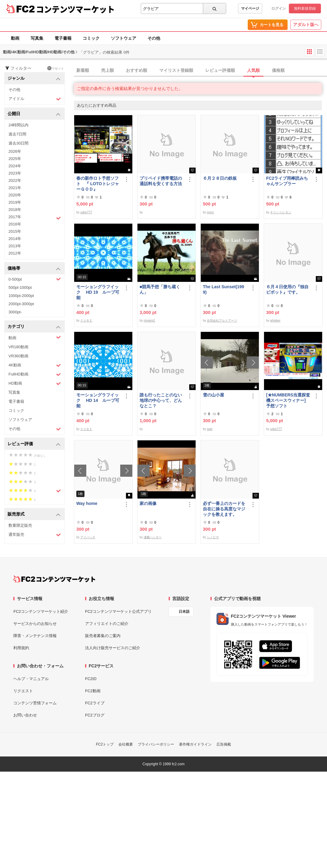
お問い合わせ (25, 715)
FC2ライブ (95, 703)
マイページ (250, 8)
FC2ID (91, 679)
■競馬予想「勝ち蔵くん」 (160, 289)
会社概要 (126, 744)
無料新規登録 (305, 8)
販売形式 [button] (34, 514)
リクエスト (23, 691)
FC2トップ (105, 744)
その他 (154, 38)
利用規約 (21, 648)
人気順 (253, 70)
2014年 (15, 239)
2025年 (15, 159)
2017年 (35, 218)
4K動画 (35, 365)
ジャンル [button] (34, 79)
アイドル (35, 99)
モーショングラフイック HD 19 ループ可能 (98, 292)
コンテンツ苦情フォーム (35, 703)
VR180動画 (18, 347)
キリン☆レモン (281, 212)
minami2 (149, 320)
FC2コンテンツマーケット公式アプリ (118, 611)
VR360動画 (18, 356)
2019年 (15, 202)
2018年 (15, 210)
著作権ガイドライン (195, 744)
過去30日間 (18, 143)
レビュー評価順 (220, 70)
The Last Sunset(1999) (223, 289)
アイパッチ (88, 537)
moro (210, 212)
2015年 (15, 231)
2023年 (15, 173)
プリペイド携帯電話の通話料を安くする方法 (161, 181)
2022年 (15, 180)
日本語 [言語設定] (184, 612)
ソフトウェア (124, 38)
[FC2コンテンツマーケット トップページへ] (54, 579)
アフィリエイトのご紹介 (107, 624)
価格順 (278, 70)
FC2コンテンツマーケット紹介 (41, 611)
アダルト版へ (306, 25)
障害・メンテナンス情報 (35, 636)
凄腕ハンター (153, 537)
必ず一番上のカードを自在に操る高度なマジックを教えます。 (224, 509)
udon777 (86, 212)
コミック (91, 38)
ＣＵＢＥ (86, 320)
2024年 (15, 166)
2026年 (15, 151)
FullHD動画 (35, 374)
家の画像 (148, 503)
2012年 (15, 253)
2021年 (15, 188)
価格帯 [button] (34, 269)
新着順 (83, 70)
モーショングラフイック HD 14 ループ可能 (98, 400)
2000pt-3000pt (21, 304)
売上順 (107, 70)
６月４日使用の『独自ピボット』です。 (287, 289)
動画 (15, 38)
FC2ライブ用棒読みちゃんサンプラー (287, 181)
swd (210, 429)
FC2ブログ (95, 715)
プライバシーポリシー (156, 744)
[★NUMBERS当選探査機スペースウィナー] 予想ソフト (289, 400)
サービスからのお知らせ (35, 624)
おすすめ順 (137, 70)
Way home (87, 503)
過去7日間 (17, 134)
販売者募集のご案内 (103, 636)
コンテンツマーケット (75, 9)
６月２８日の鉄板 (220, 178)
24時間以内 (18, 125)
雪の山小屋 (213, 395)
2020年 (15, 195)
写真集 (37, 38)
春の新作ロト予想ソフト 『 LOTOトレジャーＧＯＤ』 (98, 184)
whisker (275, 320)
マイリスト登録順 (176, 70)
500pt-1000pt (20, 287)
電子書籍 (63, 38)
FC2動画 (93, 691)
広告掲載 (224, 744)
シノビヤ (213, 537)
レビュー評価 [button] (34, 444)
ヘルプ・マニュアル (31, 679)
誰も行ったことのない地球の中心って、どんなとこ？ (161, 400)
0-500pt (35, 279)
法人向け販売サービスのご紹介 (113, 648)
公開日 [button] (34, 114)
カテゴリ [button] (34, 327)
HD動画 (35, 384)
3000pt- (15, 312)
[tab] (200, 71)
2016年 (15, 224)
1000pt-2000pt (21, 296)
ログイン (279, 8)
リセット (56, 68)
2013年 (15, 246)
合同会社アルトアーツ (222, 320)
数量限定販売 (20, 525)
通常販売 (35, 535)
